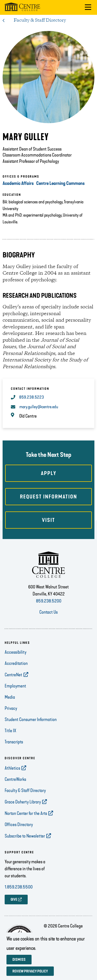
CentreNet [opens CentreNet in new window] (13, 675)
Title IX (10, 731)
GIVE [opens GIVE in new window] (14, 900)
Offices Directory (19, 825)
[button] (88, 7)
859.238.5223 (32, 397)
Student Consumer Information (31, 719)
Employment (15, 686)
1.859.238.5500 (19, 887)
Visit (48, 520)
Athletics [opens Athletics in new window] (12, 768)
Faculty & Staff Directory (40, 20)
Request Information (48, 497)
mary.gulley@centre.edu (39, 407)
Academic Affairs (18, 183)
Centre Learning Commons (60, 183)
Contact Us (48, 612)
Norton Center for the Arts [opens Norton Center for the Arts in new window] (26, 813)
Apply (49, 473)
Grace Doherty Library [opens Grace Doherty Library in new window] (23, 802)
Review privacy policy (30, 971)
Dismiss (19, 960)
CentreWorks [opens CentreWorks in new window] (15, 779)
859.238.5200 (49, 601)
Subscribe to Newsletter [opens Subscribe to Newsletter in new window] (25, 836)
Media (10, 697)
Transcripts (14, 742)
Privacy (11, 708)
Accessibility (16, 652)
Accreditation (16, 663)
